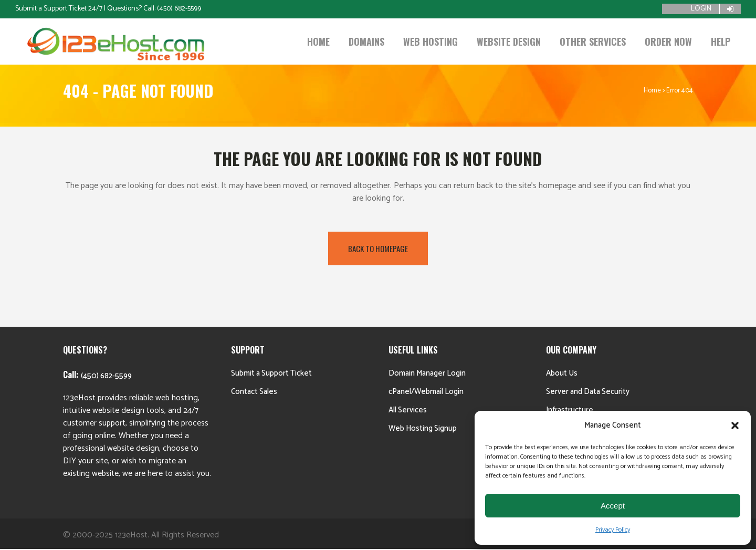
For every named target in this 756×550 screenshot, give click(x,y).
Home (652, 91)
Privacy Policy (613, 530)
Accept (613, 506)
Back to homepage (378, 248)
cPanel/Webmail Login (426, 392)
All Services (408, 410)
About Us (562, 373)
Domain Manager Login (427, 373)
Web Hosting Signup (423, 428)
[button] (735, 426)
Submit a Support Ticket (271, 373)
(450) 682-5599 (106, 376)
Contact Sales (254, 392)
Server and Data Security (588, 392)
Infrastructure (570, 410)
